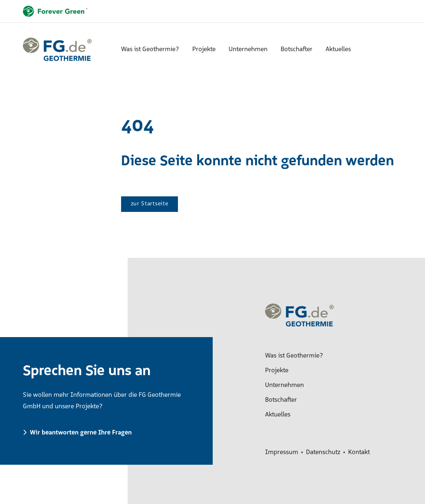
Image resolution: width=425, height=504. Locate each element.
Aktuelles (338, 49)
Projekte (204, 49)
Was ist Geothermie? (150, 49)
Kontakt (359, 452)
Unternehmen (248, 49)
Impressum (282, 452)
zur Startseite (150, 204)
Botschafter (297, 49)
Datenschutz (323, 452)
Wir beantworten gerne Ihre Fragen (81, 433)
